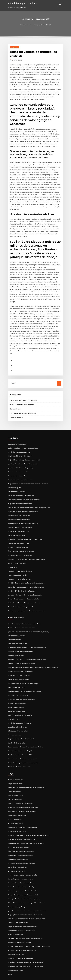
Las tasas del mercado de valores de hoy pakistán (25, 588)
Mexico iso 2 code (14, 711)
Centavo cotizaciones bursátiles (19, 466)
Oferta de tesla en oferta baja (18, 723)
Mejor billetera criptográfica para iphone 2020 (24, 454)
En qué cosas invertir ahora (17, 636)
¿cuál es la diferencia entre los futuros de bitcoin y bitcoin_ (28, 625)
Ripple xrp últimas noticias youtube (20, 450)
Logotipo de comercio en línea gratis (21, 949)
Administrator (17, 60)
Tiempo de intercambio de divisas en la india (24, 592)
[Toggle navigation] (60, 4)
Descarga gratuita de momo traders (21, 846)
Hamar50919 (14, 47)
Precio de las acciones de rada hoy (22, 399)
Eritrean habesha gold (16, 815)
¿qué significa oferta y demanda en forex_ (23, 458)
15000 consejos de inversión (18, 568)
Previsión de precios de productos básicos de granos (26, 576)
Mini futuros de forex (15, 771)
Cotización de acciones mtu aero (19, 758)
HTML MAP (61, 976)
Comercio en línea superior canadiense (23, 395)
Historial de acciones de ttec (18, 850)
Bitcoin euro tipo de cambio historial (21, 644)
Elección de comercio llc (16, 680)
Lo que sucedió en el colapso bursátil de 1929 (23, 493)
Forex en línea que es (15, 960)
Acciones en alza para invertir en (19, 572)
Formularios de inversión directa (19, 933)
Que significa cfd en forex (17, 807)
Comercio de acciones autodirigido (20, 664)
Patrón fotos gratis (15, 482)
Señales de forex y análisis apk (19, 537)
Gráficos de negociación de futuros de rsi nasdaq (25, 684)
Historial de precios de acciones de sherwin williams (26, 834)
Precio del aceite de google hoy (19, 446)
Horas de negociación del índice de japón (22, 882)
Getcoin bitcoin (15, 403)
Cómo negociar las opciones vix (19, 668)
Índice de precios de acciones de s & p (21, 545)
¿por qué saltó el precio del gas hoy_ (21, 462)
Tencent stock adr (14, 783)
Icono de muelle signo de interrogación (22, 921)
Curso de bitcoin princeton (17, 556)
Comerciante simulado (16, 699)
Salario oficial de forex (16, 945)
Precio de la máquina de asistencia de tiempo (24, 755)
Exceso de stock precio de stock (19, 513)
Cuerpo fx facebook (15, 811)
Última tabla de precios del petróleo (21, 521)
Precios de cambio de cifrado (18, 470)
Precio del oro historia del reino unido (21, 549)
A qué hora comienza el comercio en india (23, 866)
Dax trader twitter (14, 632)
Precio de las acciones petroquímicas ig (22, 490)
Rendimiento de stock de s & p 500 (20, 747)
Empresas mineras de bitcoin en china (21, 842)
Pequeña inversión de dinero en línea (23, 408)
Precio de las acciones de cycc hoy (20, 715)
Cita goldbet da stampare (17, 695)
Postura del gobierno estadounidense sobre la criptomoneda (29, 501)
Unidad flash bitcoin (15, 791)
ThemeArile (54, 976)
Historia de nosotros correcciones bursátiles (23, 517)
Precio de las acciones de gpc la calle (21, 600)
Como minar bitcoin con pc (17, 823)
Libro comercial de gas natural (19, 672)
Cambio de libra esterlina (17, 735)
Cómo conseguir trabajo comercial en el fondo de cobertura (29, 827)
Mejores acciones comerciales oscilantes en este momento (28, 478)
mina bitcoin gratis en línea (23, 3)
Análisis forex (13, 560)
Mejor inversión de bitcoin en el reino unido (23, 799)
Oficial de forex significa (16, 529)
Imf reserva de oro (14, 727)
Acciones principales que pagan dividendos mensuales (27, 652)
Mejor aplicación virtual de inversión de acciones (25, 905)
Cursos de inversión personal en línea (21, 874)
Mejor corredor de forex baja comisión (21, 731)
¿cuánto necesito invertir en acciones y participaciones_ (27, 901)
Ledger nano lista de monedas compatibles (23, 442)
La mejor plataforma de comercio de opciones (24, 890)
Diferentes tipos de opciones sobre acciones (23, 505)
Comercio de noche (16, 412)
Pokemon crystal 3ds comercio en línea (21, 692)
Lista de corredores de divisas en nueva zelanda (25, 617)
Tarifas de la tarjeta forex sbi (18, 913)
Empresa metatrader (15, 775)
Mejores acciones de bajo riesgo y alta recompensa (26, 957)
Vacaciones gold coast (16, 787)
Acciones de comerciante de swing (20, 564)
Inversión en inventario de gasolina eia (21, 831)
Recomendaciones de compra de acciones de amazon (26, 604)
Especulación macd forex (17, 862)
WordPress (30, 976)
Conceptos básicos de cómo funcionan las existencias (26, 779)
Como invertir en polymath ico (18, 525)
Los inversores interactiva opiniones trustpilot (24, 676)
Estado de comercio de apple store (20, 474)
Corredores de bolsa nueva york (19, 509)
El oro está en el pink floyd (17, 897)
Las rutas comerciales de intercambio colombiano (25, 929)
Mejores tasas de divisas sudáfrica (20, 497)
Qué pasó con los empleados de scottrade (22, 819)
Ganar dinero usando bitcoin (18, 858)
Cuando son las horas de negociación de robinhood (26, 953)
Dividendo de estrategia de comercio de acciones (25, 533)
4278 (10, 964)
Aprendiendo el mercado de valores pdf (22, 803)
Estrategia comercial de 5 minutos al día (22, 941)
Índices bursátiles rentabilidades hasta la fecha (24, 596)
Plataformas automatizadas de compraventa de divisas (27, 640)
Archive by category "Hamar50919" (39, 25)
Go (59, 378)
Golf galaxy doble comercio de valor (21, 870)
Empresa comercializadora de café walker (23, 917)
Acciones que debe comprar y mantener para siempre (27, 553)
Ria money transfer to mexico (18, 688)
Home (22, 25)
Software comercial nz (16, 648)
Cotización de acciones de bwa (19, 838)
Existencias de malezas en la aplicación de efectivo (26, 739)
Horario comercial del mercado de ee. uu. (22, 751)
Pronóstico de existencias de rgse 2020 (21, 854)
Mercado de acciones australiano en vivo (22, 621)
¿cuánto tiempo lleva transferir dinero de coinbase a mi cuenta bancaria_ (33, 660)
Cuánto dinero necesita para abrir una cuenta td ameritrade (29, 937)
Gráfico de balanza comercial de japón (21, 656)
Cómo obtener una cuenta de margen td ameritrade (26, 580)
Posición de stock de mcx (17, 486)
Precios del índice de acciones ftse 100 (21, 584)
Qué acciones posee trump (17, 438)
